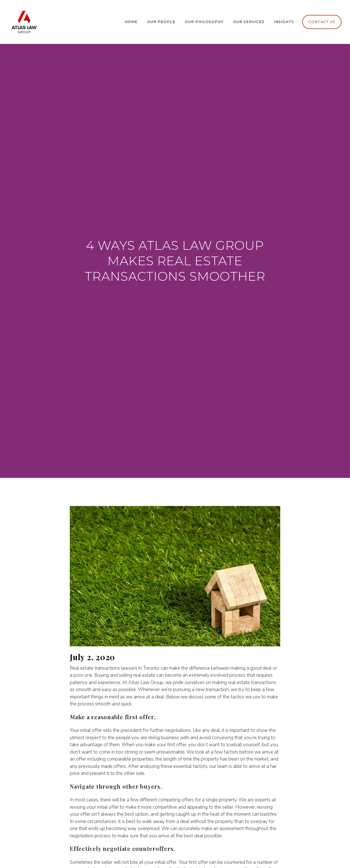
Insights (284, 22)
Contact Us (322, 22)
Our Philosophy (204, 22)
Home (131, 22)
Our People (161, 22)
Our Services (249, 22)
